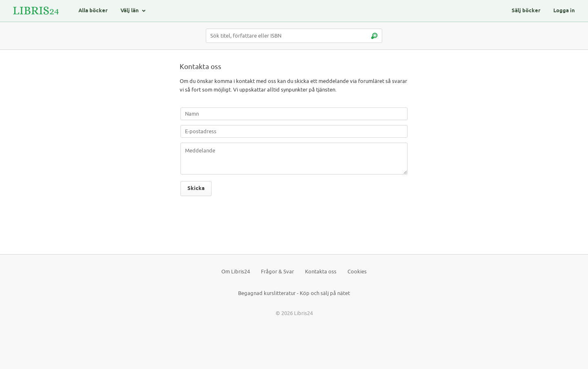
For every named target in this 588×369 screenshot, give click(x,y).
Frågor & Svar (277, 272)
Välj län (130, 11)
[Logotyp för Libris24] (36, 11)
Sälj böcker (526, 11)
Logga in (564, 11)
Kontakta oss (321, 272)
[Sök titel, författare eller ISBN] (294, 36)
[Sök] (374, 36)
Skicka (196, 188)
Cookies (357, 272)
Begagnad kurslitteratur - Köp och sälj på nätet (294, 293)
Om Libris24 (236, 272)
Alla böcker (93, 11)
